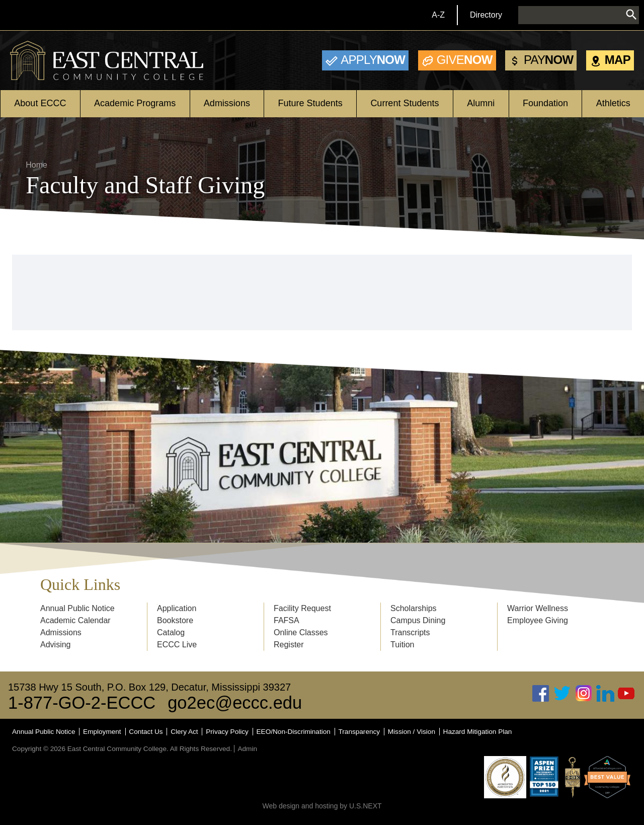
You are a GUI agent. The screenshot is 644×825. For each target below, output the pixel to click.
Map (618, 60)
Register (289, 645)
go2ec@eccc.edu (235, 703)
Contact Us (146, 732)
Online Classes (301, 632)
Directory (486, 15)
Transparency (359, 732)
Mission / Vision (412, 732)
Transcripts (410, 632)
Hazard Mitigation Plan (478, 732)
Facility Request (302, 608)
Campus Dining (418, 620)
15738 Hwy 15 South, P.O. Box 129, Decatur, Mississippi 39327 (149, 687)
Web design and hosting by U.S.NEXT (322, 806)
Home (36, 165)
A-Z (438, 15)
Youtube (626, 693)
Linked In (605, 693)
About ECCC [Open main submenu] (40, 103)
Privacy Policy (227, 732)
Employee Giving (538, 620)
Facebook (541, 693)
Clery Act (184, 732)
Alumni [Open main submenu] (481, 103)
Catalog (171, 632)
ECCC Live (177, 645)
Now (373, 60)
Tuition (402, 645)
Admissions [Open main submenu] (227, 103)
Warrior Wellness (538, 608)
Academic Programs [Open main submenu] (135, 103)
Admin (247, 749)
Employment (102, 732)
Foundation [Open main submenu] (545, 103)
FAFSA (287, 620)
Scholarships (414, 608)
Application (177, 608)
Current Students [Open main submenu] (405, 103)
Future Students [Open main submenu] (310, 103)
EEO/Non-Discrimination (294, 732)
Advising (55, 645)
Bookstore (175, 620)
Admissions (61, 632)
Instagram (584, 693)
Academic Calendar (75, 620)
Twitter (562, 693)
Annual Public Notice (77, 608)
